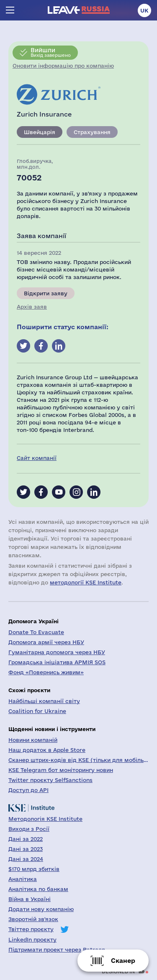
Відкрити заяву (46, 293)
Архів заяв (32, 307)
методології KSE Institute (86, 582)
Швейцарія (40, 132)
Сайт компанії (37, 458)
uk (144, 10)
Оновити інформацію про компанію (63, 66)
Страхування (92, 132)
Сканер (123, 961)
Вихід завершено (51, 52)
